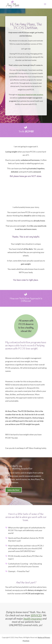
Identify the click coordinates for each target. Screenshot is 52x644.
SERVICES (36, 615)
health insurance (32, 619)
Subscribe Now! (14, 490)
